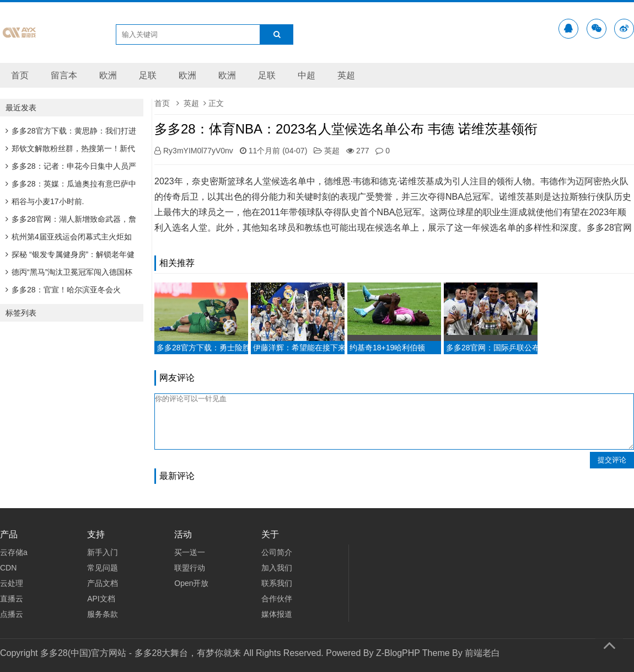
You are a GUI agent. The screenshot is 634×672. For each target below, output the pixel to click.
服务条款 (103, 614)
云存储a (14, 552)
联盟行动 (190, 568)
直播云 (12, 599)
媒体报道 (277, 614)
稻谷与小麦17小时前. (45, 201)
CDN (8, 568)
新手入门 (103, 552)
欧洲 (108, 75)
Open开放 (191, 583)
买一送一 (190, 552)
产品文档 (103, 583)
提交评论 (612, 460)
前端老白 (482, 653)
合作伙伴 (277, 599)
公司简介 (277, 552)
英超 (346, 75)
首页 (20, 75)
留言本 (64, 75)
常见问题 (103, 568)
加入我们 (277, 568)
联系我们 (277, 583)
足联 (148, 75)
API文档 (101, 599)
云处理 (12, 583)
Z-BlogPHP (398, 653)
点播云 (12, 614)
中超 (307, 75)
